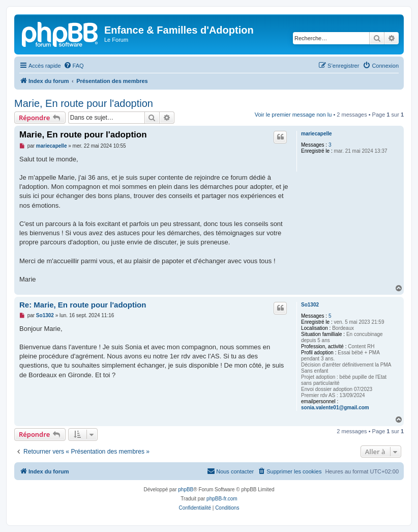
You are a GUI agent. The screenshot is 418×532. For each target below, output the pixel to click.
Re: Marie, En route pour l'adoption (83, 305)
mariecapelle (317, 134)
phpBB (186, 489)
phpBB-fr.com (222, 499)
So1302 (310, 305)
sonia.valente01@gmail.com (335, 408)
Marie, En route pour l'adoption (84, 103)
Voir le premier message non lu (293, 115)
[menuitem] (74, 66)
